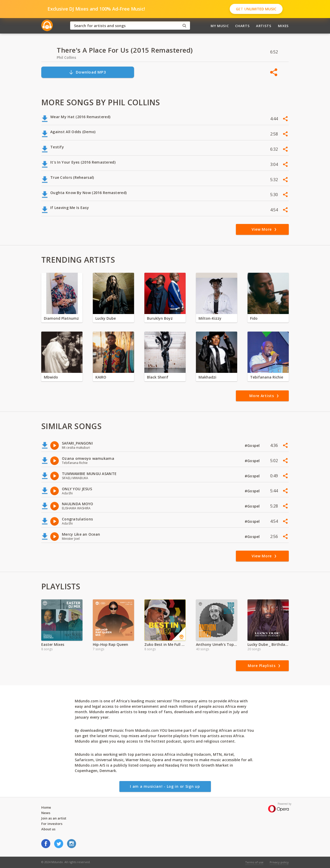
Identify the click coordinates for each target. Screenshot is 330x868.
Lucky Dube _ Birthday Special (268, 644)
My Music (220, 26)
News (46, 813)
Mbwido (51, 377)
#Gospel (253, 445)
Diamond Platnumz (61, 318)
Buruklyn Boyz (160, 318)
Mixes (283, 26)
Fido (254, 318)
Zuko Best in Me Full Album (165, 644)
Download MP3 (87, 72)
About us (48, 829)
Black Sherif (158, 377)
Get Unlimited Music (256, 9)
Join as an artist (54, 818)
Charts (242, 26)
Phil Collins (66, 57)
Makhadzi (207, 377)
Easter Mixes (53, 644)
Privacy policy (279, 862)
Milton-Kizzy (210, 318)
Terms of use (254, 862)
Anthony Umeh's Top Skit (217, 644)
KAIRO (101, 377)
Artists (264, 26)
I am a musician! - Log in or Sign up (165, 786)
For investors (52, 824)
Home (46, 807)
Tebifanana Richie (267, 377)
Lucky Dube (106, 318)
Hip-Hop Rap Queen (110, 644)
